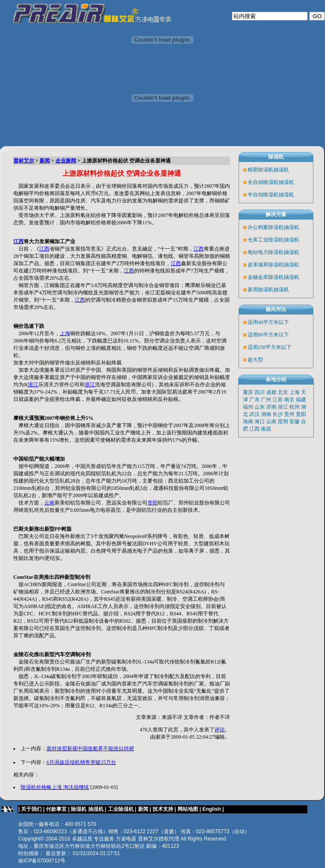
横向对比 (276, 309)
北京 (283, 392)
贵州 (289, 414)
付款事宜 (56, 809)
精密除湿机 (261, 170)
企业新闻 (66, 161)
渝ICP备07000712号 (41, 861)
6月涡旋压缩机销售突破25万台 (81, 762)
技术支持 (163, 809)
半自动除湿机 (263, 195)
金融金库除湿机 (266, 277)
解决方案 (276, 214)
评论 (220, 730)
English (213, 809)
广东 (254, 400)
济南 (271, 407)
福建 (301, 400)
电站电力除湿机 (266, 252)
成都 (271, 392)
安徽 (294, 422)
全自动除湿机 (263, 182)
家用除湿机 (261, 290)
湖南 (266, 414)
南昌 (266, 429)
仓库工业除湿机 (266, 240)
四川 (260, 392)
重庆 (248, 392)
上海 (65, 333)
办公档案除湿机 (266, 227)
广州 (266, 400)
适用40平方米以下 (268, 322)
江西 (18, 241)
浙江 (33, 385)
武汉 (254, 414)
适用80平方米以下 (268, 335)
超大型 (255, 360)
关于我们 (31, 809)
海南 (248, 422)
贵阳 (153, 503)
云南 (49, 503)
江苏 (278, 400)
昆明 (283, 422)
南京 (289, 400)
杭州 (294, 407)
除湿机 (276, 157)
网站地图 (188, 809)
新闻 (45, 161)
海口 (260, 422)
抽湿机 (281, 170)
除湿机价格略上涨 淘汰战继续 (55, 787)
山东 (260, 407)
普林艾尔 (24, 161)
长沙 (278, 414)
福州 (248, 407)
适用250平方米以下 (270, 347)
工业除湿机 (121, 809)
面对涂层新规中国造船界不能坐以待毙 (90, 749)
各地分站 (276, 379)
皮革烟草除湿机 (266, 265)
